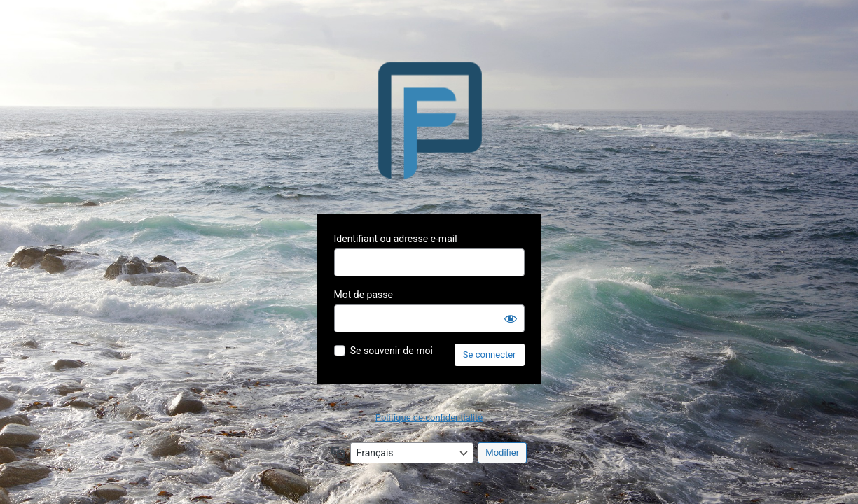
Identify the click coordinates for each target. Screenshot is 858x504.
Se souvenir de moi (392, 351)
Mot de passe (364, 295)
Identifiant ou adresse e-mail (396, 239)
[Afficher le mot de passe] (511, 318)
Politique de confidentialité (429, 418)
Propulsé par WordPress (429, 120)
